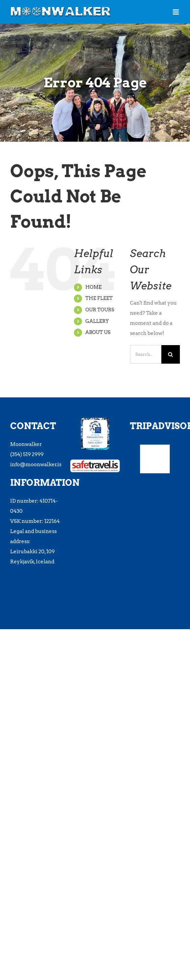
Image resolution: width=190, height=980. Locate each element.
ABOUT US (98, 332)
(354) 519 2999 (27, 454)
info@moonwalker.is (36, 465)
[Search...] (146, 354)
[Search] (171, 354)
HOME (93, 287)
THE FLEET (99, 298)
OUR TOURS (100, 310)
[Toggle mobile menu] (176, 12)
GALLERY (97, 321)
